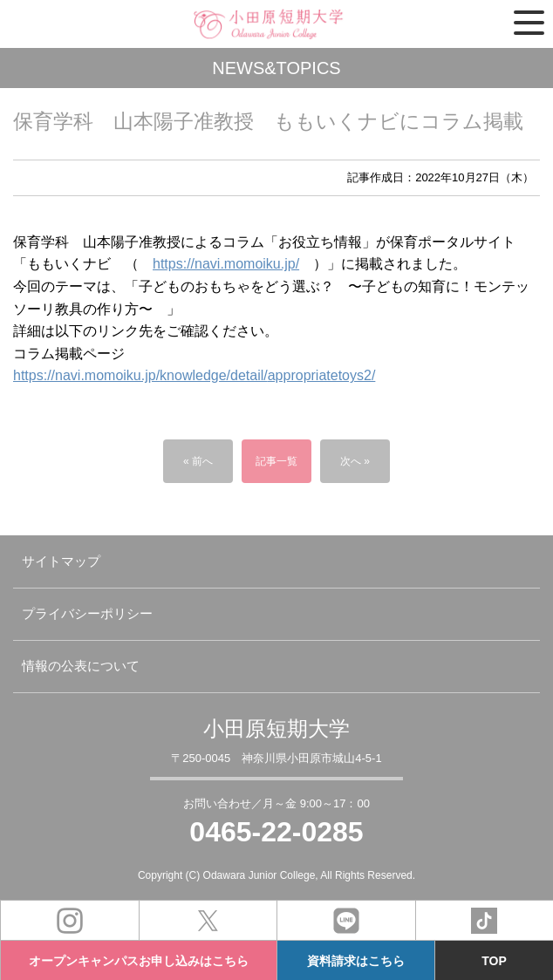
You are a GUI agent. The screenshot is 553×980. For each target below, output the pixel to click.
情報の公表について (81, 666)
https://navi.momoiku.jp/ (226, 264)
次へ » (355, 461)
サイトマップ (61, 561)
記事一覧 (276, 461)
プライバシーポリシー (87, 613)
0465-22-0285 (276, 832)
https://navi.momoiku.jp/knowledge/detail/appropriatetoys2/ (194, 375)
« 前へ (198, 461)
